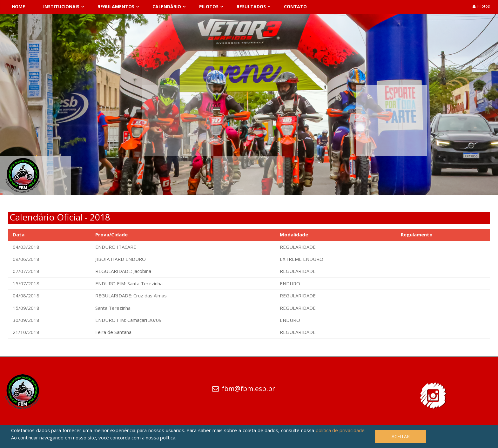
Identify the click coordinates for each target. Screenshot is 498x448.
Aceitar (401, 436)
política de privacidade (340, 430)
